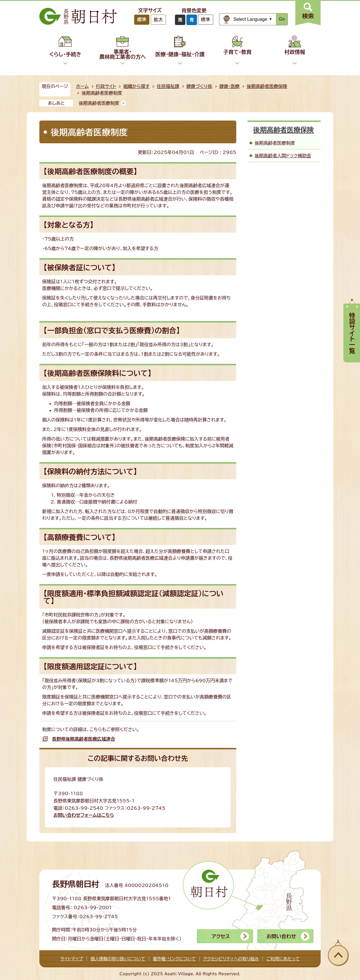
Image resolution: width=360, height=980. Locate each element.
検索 (308, 16)
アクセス (221, 936)
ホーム (82, 86)
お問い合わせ (281, 936)
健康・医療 (229, 86)
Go (282, 19)
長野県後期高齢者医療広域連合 (84, 739)
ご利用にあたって (283, 959)
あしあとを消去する (123, 103)
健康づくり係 (199, 86)
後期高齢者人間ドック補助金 (283, 156)
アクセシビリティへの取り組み (231, 959)
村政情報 (295, 52)
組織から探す (136, 86)
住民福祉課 (168, 86)
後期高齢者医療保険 (267, 86)
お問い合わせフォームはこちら (84, 815)
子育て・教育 (238, 52)
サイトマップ (72, 959)
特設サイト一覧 (352, 333)
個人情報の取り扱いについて (118, 959)
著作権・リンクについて (174, 959)
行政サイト (106, 86)
